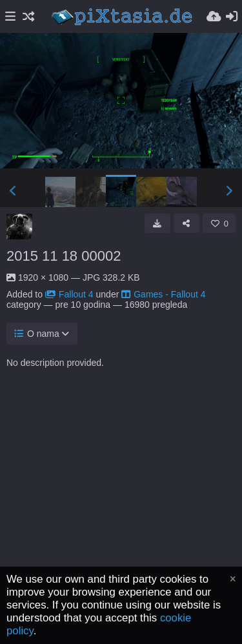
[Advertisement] (121, 521)
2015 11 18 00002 (64, 256)
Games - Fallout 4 (163, 294)
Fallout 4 (69, 294)
